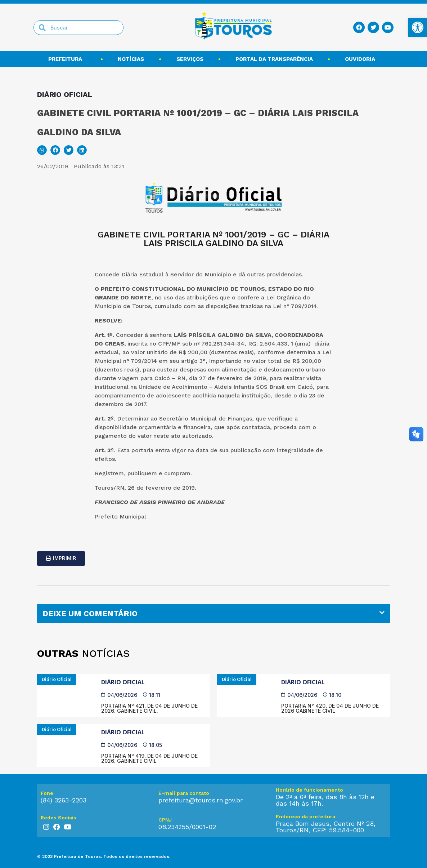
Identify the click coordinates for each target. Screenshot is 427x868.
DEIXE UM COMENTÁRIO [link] (90, 613)
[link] (418, 27)
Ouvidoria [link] (362, 59)
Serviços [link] (190, 59)
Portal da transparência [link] (274, 59)
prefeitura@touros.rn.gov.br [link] (201, 800)
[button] (42, 150)
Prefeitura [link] (67, 59)
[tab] (213, 614)
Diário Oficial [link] (123, 682)
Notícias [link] (131, 59)
